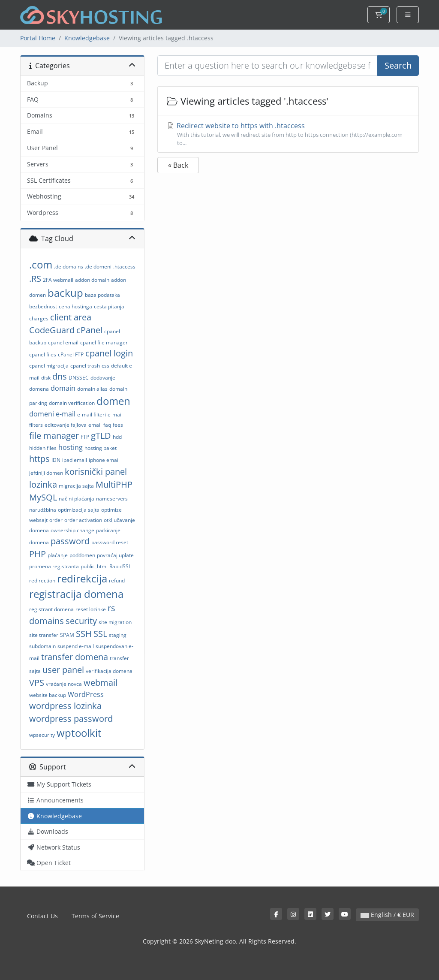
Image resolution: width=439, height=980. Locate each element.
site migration (115, 622)
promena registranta (54, 566)
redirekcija (82, 578)
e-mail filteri (92, 415)
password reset (110, 542)
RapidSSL (120, 566)
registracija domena (76, 594)
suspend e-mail (76, 646)
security (81, 621)
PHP (38, 554)
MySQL (43, 497)
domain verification (72, 403)
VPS (37, 683)
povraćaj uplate (115, 555)
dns (60, 376)
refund (117, 580)
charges (39, 318)
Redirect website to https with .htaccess (288, 134)
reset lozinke (91, 609)
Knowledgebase (87, 38)
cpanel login (109, 353)
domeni (42, 414)
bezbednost (43, 306)
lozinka (43, 484)
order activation (83, 520)
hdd (117, 437)
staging (118, 635)
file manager (54, 436)
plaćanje (58, 555)
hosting (71, 447)
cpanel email (63, 342)
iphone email (104, 460)
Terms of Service (95, 916)
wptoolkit (79, 733)
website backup (48, 695)
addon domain (92, 280)
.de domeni (98, 267)
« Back (178, 165)
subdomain (42, 646)
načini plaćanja (77, 499)
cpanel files (43, 354)
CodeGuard (52, 330)
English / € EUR (387, 915)
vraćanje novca (64, 684)
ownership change (72, 530)
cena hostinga (75, 306)
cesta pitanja (109, 306)
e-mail (66, 414)
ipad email (75, 460)
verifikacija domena (109, 671)
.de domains (69, 267)
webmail (101, 683)
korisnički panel (96, 472)
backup (65, 293)
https (39, 459)
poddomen (82, 555)
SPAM (67, 635)
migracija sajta (76, 486)
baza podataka (102, 295)
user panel (63, 670)
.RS (35, 279)
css (105, 366)
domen (113, 401)
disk (46, 378)
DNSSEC (79, 378)
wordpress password (71, 719)
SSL (100, 634)
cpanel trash (85, 366)
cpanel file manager (104, 342)
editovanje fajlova (66, 425)
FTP (85, 437)
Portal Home (38, 38)
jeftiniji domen (46, 473)
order (56, 520)
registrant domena (51, 609)
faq (107, 425)
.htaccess (124, 267)
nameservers (112, 499)
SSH (84, 634)
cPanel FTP (71, 354)
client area (71, 317)
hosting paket (101, 448)
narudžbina (43, 510)
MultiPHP (114, 484)
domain (63, 388)
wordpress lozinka (65, 706)
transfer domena (75, 657)
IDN (56, 460)
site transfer (44, 635)
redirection (42, 580)
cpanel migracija (49, 366)
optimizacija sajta (79, 510)
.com (41, 264)
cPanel (89, 330)
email (95, 425)
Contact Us (42, 916)
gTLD (101, 436)
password (70, 541)
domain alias (92, 389)
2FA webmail (58, 280)
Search (398, 65)
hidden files (43, 448)
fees (118, 425)
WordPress (86, 694)
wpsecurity (42, 735)
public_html (94, 566)
